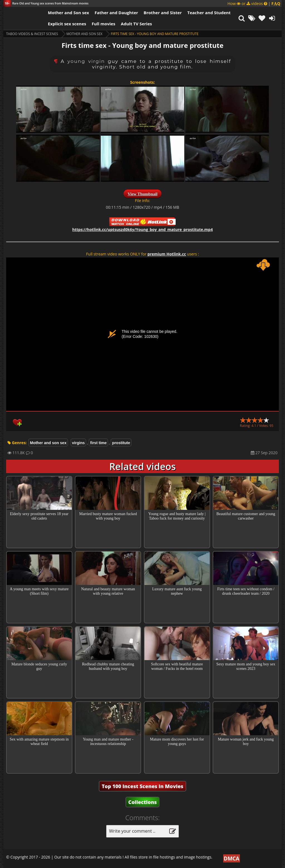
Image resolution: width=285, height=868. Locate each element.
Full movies (104, 24)
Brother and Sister (163, 13)
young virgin (86, 61)
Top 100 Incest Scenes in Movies (142, 786)
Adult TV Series (136, 24)
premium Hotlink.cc (167, 254)
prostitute (121, 443)
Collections (143, 802)
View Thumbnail (142, 194)
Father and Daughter (116, 13)
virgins (78, 443)
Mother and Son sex (68, 13)
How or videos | (254, 3)
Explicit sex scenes (67, 24)
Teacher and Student (209, 13)
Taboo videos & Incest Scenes (32, 34)
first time (98, 443)
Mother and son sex (84, 34)
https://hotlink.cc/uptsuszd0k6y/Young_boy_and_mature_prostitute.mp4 (143, 229)
